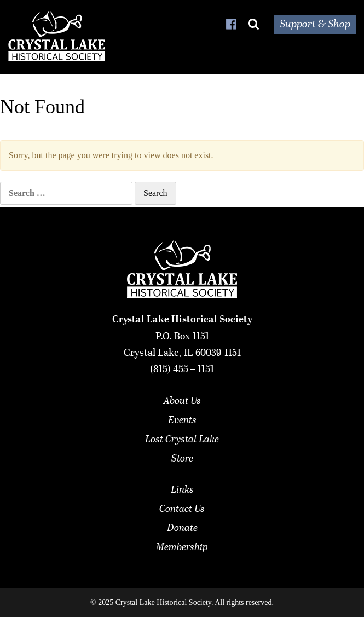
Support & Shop (315, 24)
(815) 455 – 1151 (182, 370)
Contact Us (182, 509)
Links (182, 490)
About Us (182, 401)
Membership (182, 547)
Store (182, 459)
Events (182, 420)
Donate (182, 528)
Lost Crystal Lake (182, 440)
